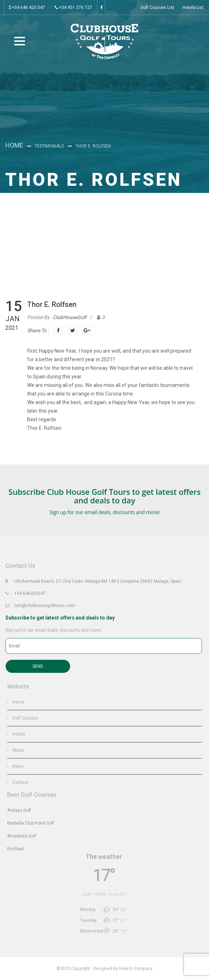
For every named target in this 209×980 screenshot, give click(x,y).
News (18, 766)
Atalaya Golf (19, 810)
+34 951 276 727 (73, 8)
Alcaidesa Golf (22, 836)
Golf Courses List (157, 8)
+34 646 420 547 (27, 8)
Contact (20, 782)
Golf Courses (25, 718)
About (18, 750)
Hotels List (193, 8)
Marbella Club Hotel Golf (31, 823)
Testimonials (49, 146)
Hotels (19, 734)
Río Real (15, 849)
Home (14, 145)
